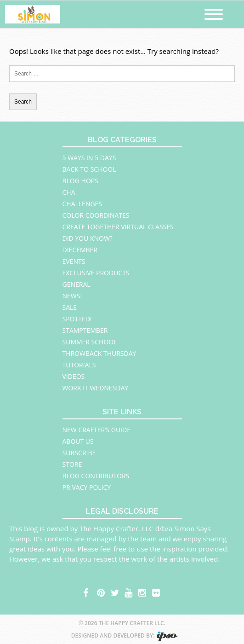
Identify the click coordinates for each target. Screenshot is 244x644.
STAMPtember (85, 330)
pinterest (102, 592)
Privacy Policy (87, 487)
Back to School (89, 169)
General (77, 284)
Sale (70, 307)
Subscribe (79, 453)
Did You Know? (88, 238)
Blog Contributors (96, 476)
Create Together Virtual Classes (118, 227)
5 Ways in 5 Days (89, 158)
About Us (78, 441)
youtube (129, 592)
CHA (69, 192)
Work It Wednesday (96, 388)
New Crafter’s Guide (96, 430)
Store (72, 464)
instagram (143, 592)
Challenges (82, 204)
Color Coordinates (96, 215)
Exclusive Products (96, 273)
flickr (157, 592)
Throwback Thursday (99, 353)
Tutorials (79, 365)
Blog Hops (80, 181)
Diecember (80, 250)
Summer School (90, 342)
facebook (88, 592)
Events (74, 261)
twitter (115, 592)
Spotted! (77, 319)
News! (72, 296)
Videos (74, 376)
